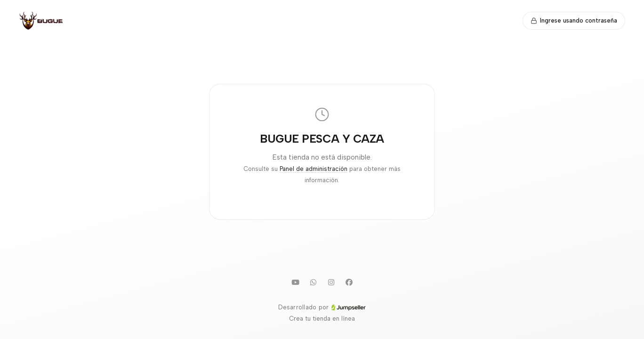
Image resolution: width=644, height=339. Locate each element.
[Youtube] (295, 282)
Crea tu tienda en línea (322, 319)
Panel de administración (314, 169)
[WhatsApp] (313, 282)
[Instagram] (331, 282)
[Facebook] (349, 282)
